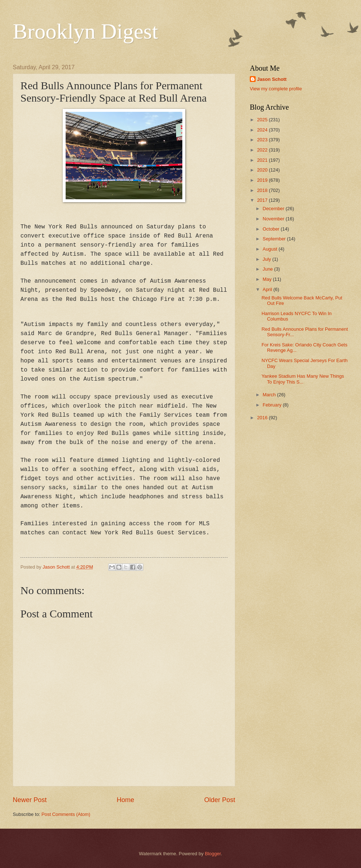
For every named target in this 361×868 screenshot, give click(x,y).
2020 (263, 170)
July (267, 259)
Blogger (213, 854)
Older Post (220, 800)
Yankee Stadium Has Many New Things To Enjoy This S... (303, 379)
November (274, 219)
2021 (263, 160)
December (274, 209)
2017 (263, 200)
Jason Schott (272, 79)
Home (125, 800)
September (275, 239)
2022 (263, 150)
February (273, 405)
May (268, 279)
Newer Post (30, 800)
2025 (263, 120)
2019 (263, 180)
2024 (263, 130)
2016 (263, 418)
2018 (263, 190)
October (271, 229)
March (270, 395)
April (268, 289)
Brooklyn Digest (85, 31)
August (271, 249)
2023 (263, 140)
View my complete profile (276, 89)
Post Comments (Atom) (66, 814)
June (268, 269)
